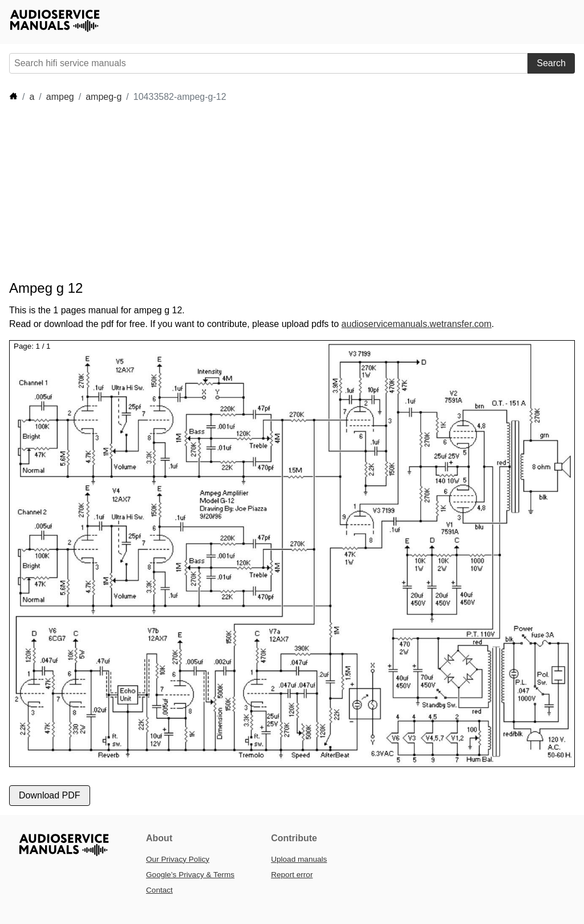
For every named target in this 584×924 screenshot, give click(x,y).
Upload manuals (299, 859)
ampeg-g (104, 97)
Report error (292, 875)
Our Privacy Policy (178, 859)
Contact (159, 890)
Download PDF (50, 795)
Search (551, 63)
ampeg (60, 97)
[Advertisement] (217, 192)
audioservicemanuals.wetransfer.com (417, 324)
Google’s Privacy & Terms (190, 875)
